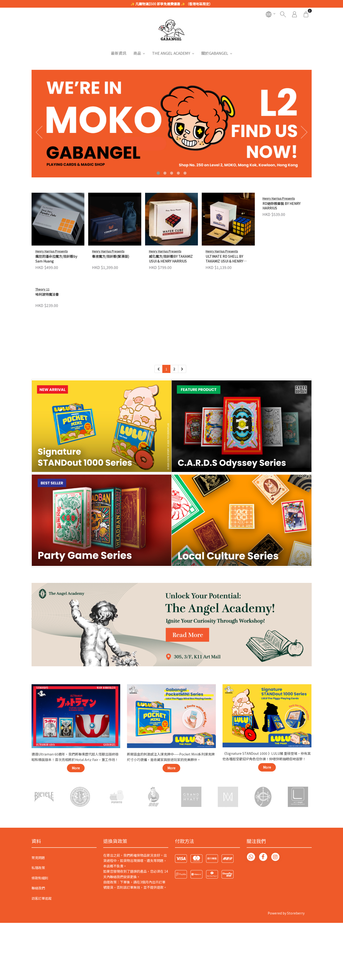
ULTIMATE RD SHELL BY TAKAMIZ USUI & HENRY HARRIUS (224, 259)
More (76, 782)
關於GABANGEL (215, 53)
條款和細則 (40, 892)
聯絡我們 (38, 903)
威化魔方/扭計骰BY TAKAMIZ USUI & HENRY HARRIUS (171, 259)
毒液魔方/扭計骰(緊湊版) (111, 256)
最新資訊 (119, 53)
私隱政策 (38, 882)
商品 (137, 53)
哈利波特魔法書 (47, 348)
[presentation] (38, 132)
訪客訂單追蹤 (42, 913)
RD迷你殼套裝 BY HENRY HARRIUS (281, 259)
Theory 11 (42, 342)
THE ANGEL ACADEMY (171, 53)
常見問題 (38, 872)
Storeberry (296, 927)
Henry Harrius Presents (52, 251)
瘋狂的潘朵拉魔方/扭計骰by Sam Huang (56, 259)
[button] (158, 173)
